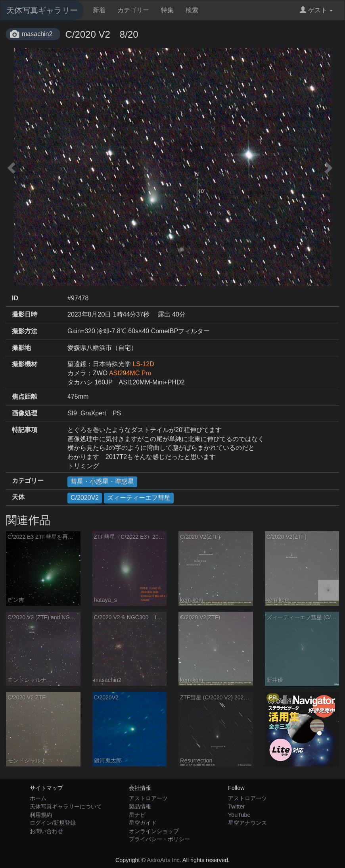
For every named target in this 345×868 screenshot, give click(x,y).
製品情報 (140, 807)
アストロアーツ (148, 798)
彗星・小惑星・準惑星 (102, 481)
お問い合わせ (46, 831)
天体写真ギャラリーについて (66, 807)
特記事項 (25, 430)
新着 (99, 10)
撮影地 (21, 348)
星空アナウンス (247, 823)
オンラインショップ (154, 831)
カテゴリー (133, 10)
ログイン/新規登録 (53, 823)
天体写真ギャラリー (42, 10)
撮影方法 (25, 331)
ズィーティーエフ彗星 (139, 498)
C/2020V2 (85, 498)
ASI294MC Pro (130, 373)
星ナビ (137, 815)
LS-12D (143, 364)
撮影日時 (25, 314)
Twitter (236, 807)
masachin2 (37, 34)
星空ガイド (143, 823)
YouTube (239, 815)
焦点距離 (25, 397)
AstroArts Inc (163, 860)
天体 (18, 497)
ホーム (38, 798)
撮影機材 (25, 364)
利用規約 (41, 815)
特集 (167, 10)
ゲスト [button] (316, 10)
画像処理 (25, 413)
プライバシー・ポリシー (159, 839)
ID (15, 298)
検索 (192, 10)
